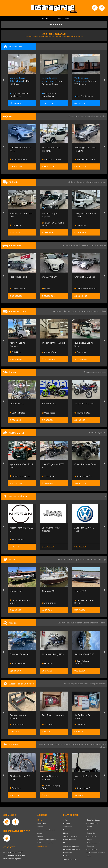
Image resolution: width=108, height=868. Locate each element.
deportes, (89, 744)
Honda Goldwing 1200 (53, 654)
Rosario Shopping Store (51, 787)
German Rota (49, 352)
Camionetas (68, 827)
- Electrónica (91, 833)
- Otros (88, 856)
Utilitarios (67, 823)
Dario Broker (49, 603)
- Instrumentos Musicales (95, 853)
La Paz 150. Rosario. (20, 81)
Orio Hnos (15, 225)
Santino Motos (17, 413)
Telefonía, (44, 744)
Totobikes (15, 788)
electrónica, (54, 744)
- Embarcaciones (69, 859)
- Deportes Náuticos (93, 820)
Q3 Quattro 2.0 (49, 277)
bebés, (81, 744)
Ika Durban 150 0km (84, 404)
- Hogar (89, 840)
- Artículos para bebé (94, 843)
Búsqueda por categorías (47, 840)
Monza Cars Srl (18, 289)
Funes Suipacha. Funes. (52, 81)
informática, (65, 744)
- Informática (91, 836)
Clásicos (66, 843)
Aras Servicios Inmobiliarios (49, 95)
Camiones (67, 830)
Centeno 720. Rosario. (85, 81)
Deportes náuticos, (82, 559)
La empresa (42, 823)
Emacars (47, 664)
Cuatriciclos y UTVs (70, 836)
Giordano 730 (49, 591)
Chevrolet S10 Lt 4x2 (85, 277)
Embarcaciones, (66, 559)
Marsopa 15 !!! (16, 591)
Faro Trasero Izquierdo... (54, 715)
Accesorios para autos (71, 846)
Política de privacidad (45, 843)
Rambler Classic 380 (84, 654)
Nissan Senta (17, 540)
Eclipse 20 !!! (80, 591)
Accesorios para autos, (73, 684)
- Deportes (90, 846)
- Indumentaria (92, 849)
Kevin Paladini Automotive (82, 662)
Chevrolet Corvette (19, 654)
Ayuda (40, 833)
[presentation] (4, 80)
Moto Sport (48, 413)
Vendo (46, 289)
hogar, (74, 744)
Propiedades (68, 853)
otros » (103, 747)
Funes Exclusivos (18, 159)
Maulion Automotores (85, 289)
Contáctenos (42, 846)
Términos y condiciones (46, 830)
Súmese (40, 827)
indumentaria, (100, 744)
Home (40, 820)
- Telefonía (90, 830)
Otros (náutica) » (99, 559)
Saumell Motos (82, 413)
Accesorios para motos (94, 684)
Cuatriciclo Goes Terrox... (86, 464)
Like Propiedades (84, 96)
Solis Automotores (52, 159)
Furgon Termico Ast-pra (54, 343)
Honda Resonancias (20, 476)
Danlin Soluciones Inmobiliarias (19, 95)
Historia (40, 836)
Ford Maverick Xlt (18, 277)
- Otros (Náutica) (92, 823)
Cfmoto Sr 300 (17, 404)
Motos (65, 833)
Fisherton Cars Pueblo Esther (53, 224)
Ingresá (46, 19)
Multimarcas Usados (85, 159)
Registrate (64, 19)
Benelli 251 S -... (49, 404)
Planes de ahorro (70, 840)
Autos (65, 820)
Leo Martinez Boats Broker (20, 602)
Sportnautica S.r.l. (83, 476)
